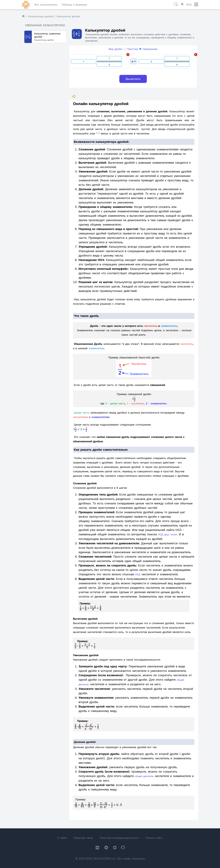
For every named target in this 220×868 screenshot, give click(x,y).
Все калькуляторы (46, 5)
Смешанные (148, 49)
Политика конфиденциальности (119, 838)
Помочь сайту (154, 838)
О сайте (62, 838)
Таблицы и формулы (74, 5)
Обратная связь (83, 838)
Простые (131, 49)
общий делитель (144, 776)
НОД (138, 574)
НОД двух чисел (168, 534)
